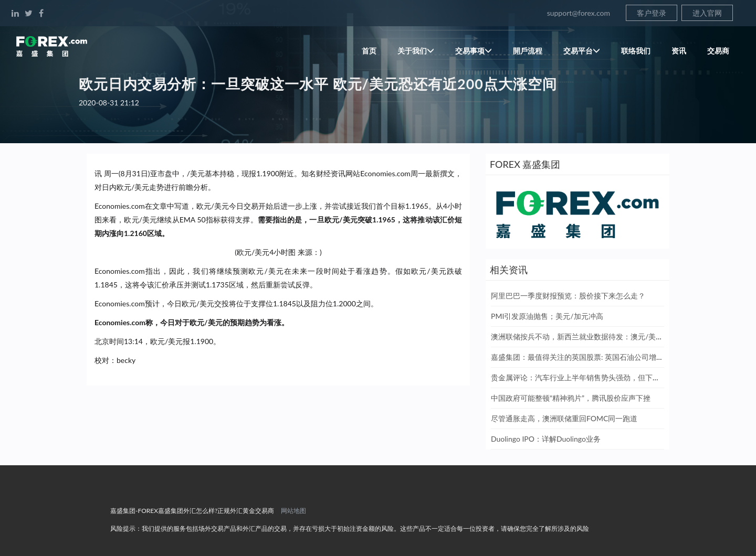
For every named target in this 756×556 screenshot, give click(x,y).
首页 (369, 51)
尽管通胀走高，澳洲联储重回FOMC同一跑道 (564, 418)
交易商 (718, 51)
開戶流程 (528, 51)
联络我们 (636, 51)
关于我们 (416, 51)
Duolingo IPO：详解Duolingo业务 (546, 439)
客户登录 (652, 13)
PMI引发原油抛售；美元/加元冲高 (547, 316)
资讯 (679, 51)
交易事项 (474, 51)
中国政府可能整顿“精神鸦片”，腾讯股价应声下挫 (571, 398)
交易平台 (582, 51)
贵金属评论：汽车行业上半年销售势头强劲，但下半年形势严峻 (594, 377)
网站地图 (293, 511)
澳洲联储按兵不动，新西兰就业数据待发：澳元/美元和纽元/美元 (597, 336)
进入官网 (707, 13)
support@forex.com (579, 13)
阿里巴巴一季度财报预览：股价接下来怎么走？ (568, 296)
